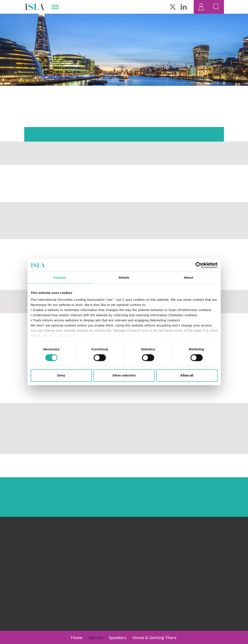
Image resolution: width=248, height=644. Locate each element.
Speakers (118, 637)
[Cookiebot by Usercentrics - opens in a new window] (199, 265)
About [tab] (189, 277)
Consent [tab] (60, 277)
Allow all (187, 376)
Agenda (96, 637)
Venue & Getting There (154, 637)
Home (77, 637)
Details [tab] (124, 277)
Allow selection (124, 376)
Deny (61, 376)
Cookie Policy (66, 336)
